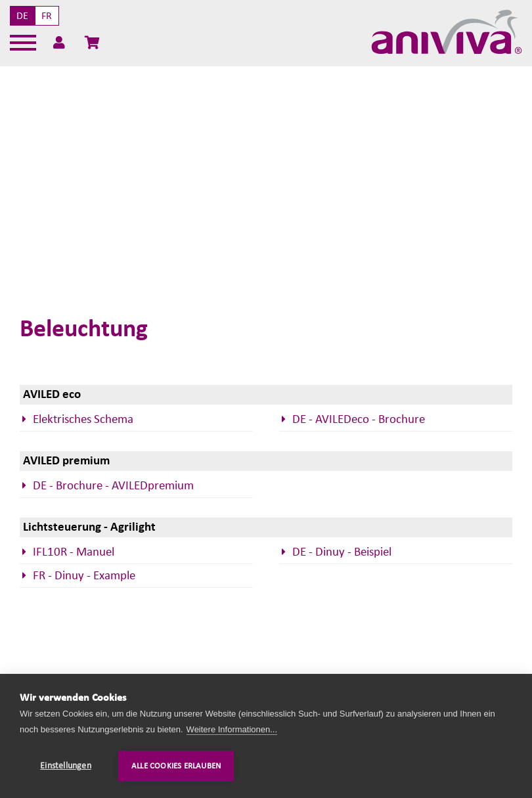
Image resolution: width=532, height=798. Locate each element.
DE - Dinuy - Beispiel (342, 552)
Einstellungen (66, 766)
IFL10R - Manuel (74, 552)
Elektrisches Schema (83, 419)
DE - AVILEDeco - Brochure (359, 419)
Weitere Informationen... (232, 729)
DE (22, 16)
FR (47, 16)
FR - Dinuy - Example (84, 576)
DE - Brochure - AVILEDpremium (113, 486)
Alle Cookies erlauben (176, 766)
